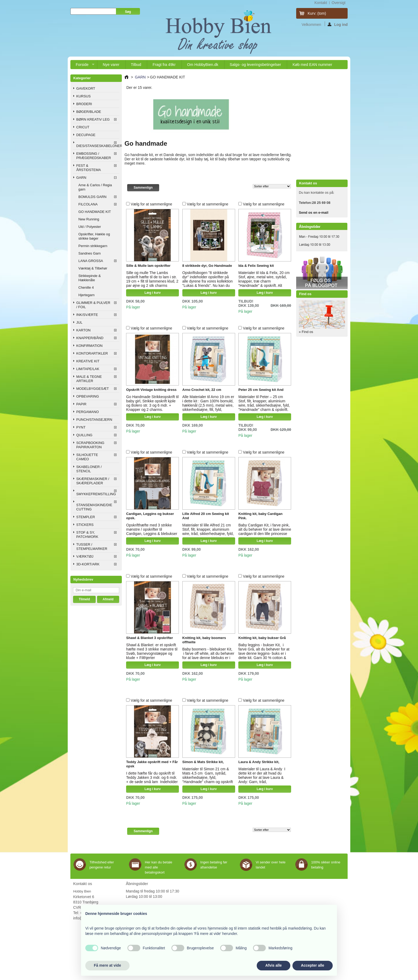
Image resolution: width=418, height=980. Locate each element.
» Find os (306, 332)
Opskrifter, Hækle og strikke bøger (94, 236)
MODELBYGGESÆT (93, 389)
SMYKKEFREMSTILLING (96, 494)
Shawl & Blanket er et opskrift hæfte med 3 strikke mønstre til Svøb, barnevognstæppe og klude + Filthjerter (152, 651)
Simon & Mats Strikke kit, (203, 762)
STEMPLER (86, 517)
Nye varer (111, 65)
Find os (305, 294)
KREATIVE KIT (88, 361)
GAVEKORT (86, 88)
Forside (82, 66)
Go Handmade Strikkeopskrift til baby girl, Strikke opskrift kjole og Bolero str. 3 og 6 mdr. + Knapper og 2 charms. (152, 403)
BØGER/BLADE (89, 112)
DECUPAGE (86, 135)
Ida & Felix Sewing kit (256, 266)
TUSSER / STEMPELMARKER (92, 547)
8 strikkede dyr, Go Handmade (207, 266)
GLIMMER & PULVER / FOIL (93, 305)
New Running (89, 219)
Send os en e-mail (314, 213)
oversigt (339, 3)
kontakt (321, 3)
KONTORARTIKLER (92, 353)
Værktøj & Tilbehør (93, 268)
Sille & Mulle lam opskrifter (148, 266)
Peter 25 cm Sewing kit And (261, 390)
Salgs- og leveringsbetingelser (256, 65)
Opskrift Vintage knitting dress (151, 390)
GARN (81, 178)
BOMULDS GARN (92, 197)
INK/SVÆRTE (87, 315)
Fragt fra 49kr (164, 65)
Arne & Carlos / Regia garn (95, 187)
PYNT (81, 427)
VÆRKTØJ (85, 556)
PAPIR (81, 404)
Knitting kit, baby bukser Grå (262, 638)
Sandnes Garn (90, 253)
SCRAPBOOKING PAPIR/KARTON (90, 445)
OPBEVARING (88, 396)
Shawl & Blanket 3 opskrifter (150, 638)
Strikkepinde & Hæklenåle (90, 278)
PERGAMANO (88, 412)
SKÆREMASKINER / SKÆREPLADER (93, 481)
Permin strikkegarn (93, 246)
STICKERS (85, 525)
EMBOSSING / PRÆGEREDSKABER (94, 156)
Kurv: (317, 13)
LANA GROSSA (91, 261)
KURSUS (83, 96)
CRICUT (83, 127)
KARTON (83, 330)
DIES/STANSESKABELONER (98, 146)
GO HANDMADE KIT (95, 212)
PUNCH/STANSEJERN (94, 420)
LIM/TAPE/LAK (88, 369)
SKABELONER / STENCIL (89, 469)
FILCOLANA (88, 204)
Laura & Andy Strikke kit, (259, 762)
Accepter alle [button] (313, 965)
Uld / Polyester (90, 227)
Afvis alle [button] (273, 965)
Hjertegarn (87, 295)
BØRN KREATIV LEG (93, 119)
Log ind (338, 24)
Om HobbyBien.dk (203, 65)
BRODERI (84, 104)
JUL (79, 322)
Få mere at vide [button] (107, 965)
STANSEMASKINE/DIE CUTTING (94, 507)
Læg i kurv (153, 293)
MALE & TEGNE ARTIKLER (89, 379)
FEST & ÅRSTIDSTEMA (89, 168)
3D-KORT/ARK (88, 564)
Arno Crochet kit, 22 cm (202, 390)
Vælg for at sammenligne (151, 204)
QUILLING (84, 435)
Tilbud (136, 65)
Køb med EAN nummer (312, 65)
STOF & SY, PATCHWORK (87, 535)
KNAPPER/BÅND (90, 338)
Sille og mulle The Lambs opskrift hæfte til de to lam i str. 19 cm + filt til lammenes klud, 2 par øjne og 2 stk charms (152, 279)
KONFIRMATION (89, 346)
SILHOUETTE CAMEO (87, 457)
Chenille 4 (86, 287)
